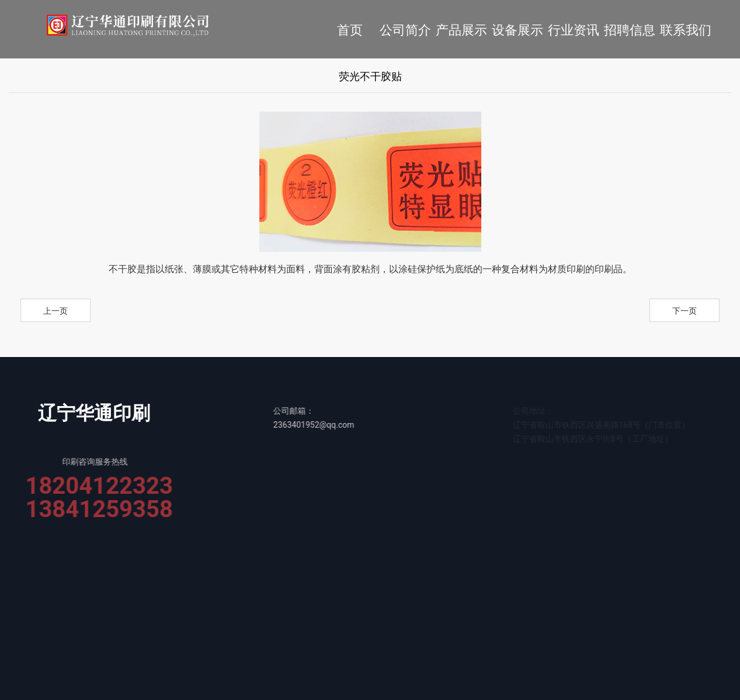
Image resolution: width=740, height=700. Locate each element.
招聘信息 (630, 30)
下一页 (685, 311)
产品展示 (461, 30)
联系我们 (686, 30)
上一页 (55, 311)
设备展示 (517, 30)
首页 (350, 30)
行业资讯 (574, 30)
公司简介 (405, 30)
